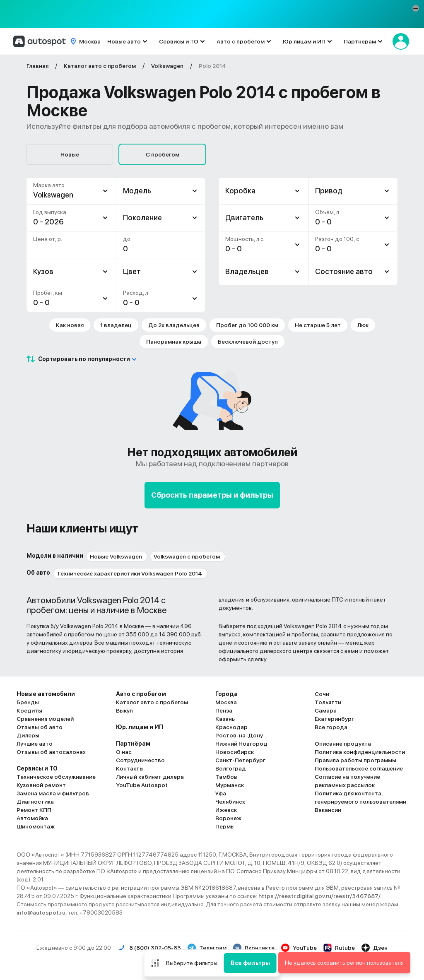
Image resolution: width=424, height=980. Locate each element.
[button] (416, 8)
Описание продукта (343, 744)
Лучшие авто (35, 744)
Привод (329, 191)
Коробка (240, 191)
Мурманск (230, 785)
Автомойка (32, 818)
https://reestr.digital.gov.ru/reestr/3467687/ (320, 896)
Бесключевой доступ (248, 342)
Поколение (142, 218)
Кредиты (29, 710)
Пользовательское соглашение (359, 768)
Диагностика (35, 802)
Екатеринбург (334, 719)
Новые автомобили (46, 694)
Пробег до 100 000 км (247, 325)
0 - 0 (41, 302)
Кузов (43, 271)
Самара (326, 710)
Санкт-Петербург (240, 760)
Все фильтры (250, 963)
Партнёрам (133, 744)
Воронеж (228, 818)
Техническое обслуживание (56, 777)
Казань (225, 719)
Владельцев (247, 271)
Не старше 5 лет (318, 325)
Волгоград (231, 768)
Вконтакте (254, 948)
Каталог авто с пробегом (152, 702)
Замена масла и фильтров (53, 793)
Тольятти (328, 702)
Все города (331, 727)
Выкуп (124, 710)
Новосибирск (235, 752)
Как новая (70, 325)
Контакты (130, 768)
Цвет (132, 271)
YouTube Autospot (142, 785)
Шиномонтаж (36, 826)
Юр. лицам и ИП (140, 727)
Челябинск (230, 802)
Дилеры (28, 735)
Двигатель (244, 218)
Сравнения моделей (45, 719)
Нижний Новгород (241, 744)
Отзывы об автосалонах (51, 752)
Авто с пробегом (241, 41)
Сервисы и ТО (179, 41)
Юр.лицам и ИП (304, 41)
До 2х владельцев (174, 325)
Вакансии (328, 810)
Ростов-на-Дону (239, 735)
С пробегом (163, 154)
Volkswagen (53, 195)
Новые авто (124, 41)
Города (226, 694)
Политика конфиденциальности (360, 752)
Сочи (322, 694)
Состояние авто (344, 271)
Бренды (28, 702)
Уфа (221, 793)
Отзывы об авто (40, 727)
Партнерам (360, 41)
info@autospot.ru (41, 913)
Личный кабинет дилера (150, 777)
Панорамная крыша (174, 342)
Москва (226, 702)
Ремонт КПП (34, 810)
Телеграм (207, 948)
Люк (363, 325)
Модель (137, 191)
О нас (124, 752)
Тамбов (226, 777)
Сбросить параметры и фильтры (212, 495)
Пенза (224, 710)
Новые (70, 154)
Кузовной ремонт (41, 785)
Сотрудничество (140, 760)
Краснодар (231, 727)
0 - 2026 (48, 222)
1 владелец (116, 325)
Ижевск (226, 810)
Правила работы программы (355, 760)
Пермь (224, 826)
